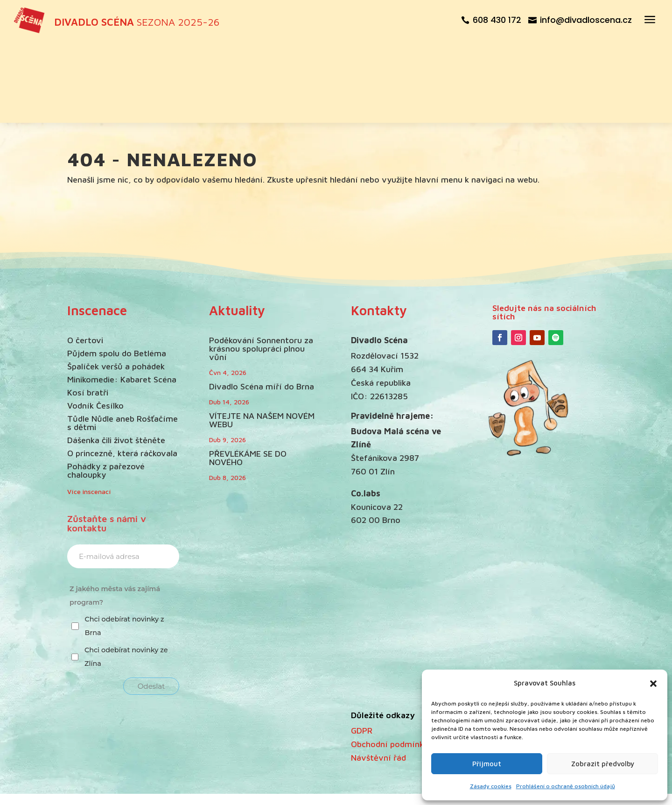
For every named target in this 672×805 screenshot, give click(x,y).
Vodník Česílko (95, 326)
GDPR (362, 651)
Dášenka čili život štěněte (116, 361)
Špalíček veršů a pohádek (116, 287)
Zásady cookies (491, 786)
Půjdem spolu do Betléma (117, 274)
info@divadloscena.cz (586, 20)
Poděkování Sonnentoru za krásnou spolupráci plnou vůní (261, 269)
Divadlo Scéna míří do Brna (262, 307)
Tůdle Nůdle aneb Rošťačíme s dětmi (122, 343)
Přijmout (487, 764)
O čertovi (85, 261)
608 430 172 (497, 20)
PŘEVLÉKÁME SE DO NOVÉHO (248, 378)
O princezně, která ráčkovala (122, 374)
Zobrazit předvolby (603, 764)
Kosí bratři (88, 313)
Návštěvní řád (378, 678)
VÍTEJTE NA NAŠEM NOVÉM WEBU (262, 340)
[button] (653, 684)
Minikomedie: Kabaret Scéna (122, 300)
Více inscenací (89, 412)
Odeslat (151, 606)
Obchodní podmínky (390, 664)
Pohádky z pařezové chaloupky (106, 391)
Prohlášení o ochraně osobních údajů (566, 786)
